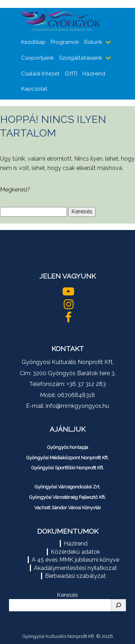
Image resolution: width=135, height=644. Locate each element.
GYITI (71, 74)
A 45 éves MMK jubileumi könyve (75, 560)
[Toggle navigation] (119, 23)
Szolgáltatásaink (81, 58)
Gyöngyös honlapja (68, 447)
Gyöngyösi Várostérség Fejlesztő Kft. (67, 497)
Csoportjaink (38, 58)
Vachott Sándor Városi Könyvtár (68, 508)
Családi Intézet (40, 74)
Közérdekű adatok (75, 552)
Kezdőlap (33, 42)
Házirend (94, 74)
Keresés (67, 595)
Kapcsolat (34, 89)
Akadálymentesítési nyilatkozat (75, 568)
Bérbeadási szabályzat (75, 576)
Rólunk (93, 42)
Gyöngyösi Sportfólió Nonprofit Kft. (68, 468)
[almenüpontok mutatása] (109, 42)
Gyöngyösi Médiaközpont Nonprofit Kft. (67, 458)
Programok (65, 42)
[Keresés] (118, 605)
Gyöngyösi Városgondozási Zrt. (67, 487)
